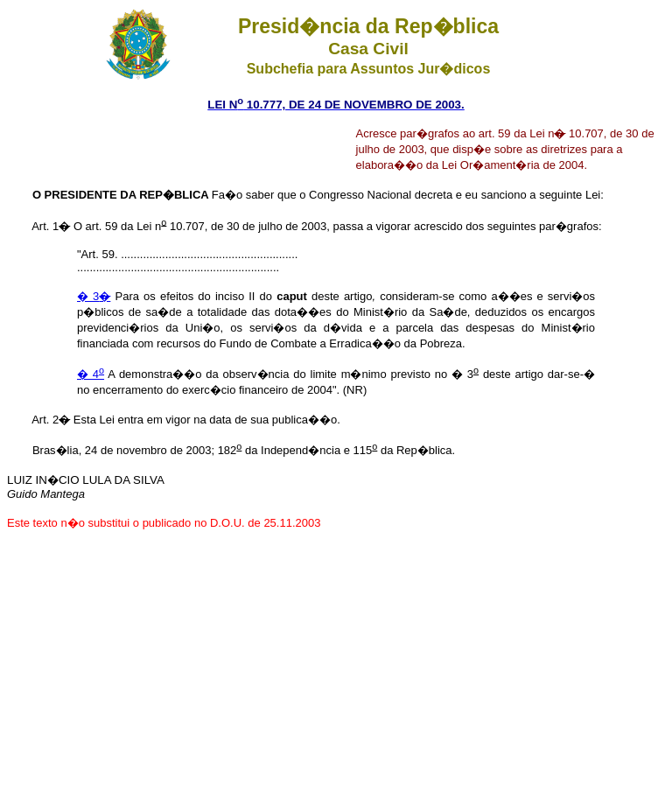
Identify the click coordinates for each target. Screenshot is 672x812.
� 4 (91, 374)
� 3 (94, 296)
